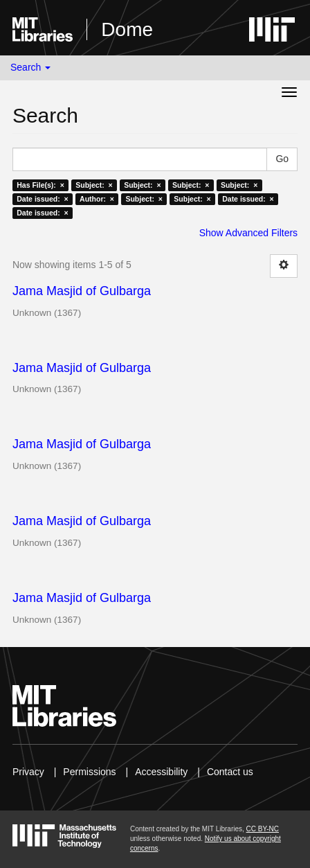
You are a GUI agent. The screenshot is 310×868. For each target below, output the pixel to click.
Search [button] (30, 67)
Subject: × (94, 185)
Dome (127, 29)
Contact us (230, 772)
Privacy (28, 772)
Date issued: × (42, 199)
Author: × (97, 199)
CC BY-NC (263, 829)
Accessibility (161, 772)
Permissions (89, 772)
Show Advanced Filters (248, 233)
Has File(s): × (40, 185)
